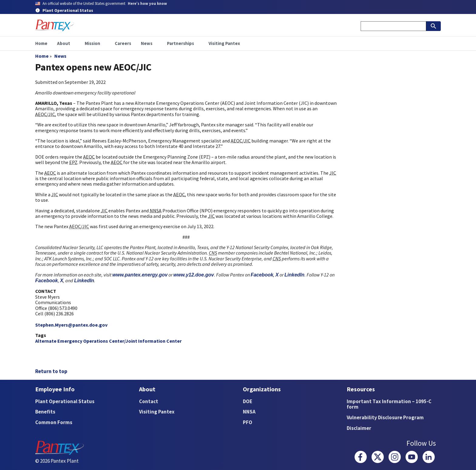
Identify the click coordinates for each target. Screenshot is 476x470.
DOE (248, 401)
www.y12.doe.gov (194, 275)
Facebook (262, 275)
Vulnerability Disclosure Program (385, 417)
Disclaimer (359, 428)
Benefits (45, 412)
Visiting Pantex (157, 412)
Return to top (51, 371)
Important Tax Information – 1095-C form (389, 404)
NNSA (249, 412)
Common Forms (54, 422)
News (60, 56)
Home (42, 56)
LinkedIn (294, 275)
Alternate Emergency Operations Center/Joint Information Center (108, 341)
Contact (149, 401)
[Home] (55, 25)
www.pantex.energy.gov (140, 275)
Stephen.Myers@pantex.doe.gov (71, 325)
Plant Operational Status (65, 401)
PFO (248, 422)
